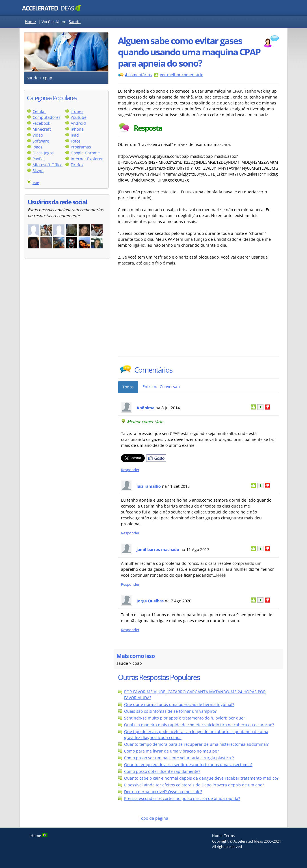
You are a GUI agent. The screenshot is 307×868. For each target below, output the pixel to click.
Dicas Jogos (43, 153)
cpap (48, 78)
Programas (81, 147)
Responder (130, 470)
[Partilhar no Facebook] (156, 461)
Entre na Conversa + (162, 387)
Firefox (77, 165)
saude (33, 78)
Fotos (76, 141)
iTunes (77, 111)
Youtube (79, 117)
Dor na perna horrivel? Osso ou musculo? (163, 792)
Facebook (41, 123)
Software (41, 141)
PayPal (39, 159)
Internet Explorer (87, 159)
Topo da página (153, 818)
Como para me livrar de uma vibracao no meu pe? (171, 751)
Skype (38, 171)
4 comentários (138, 75)
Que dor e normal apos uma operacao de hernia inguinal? (179, 704)
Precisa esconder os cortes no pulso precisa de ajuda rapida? (182, 798)
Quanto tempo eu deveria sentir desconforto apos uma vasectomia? (188, 765)
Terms (229, 836)
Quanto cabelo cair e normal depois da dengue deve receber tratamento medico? (201, 778)
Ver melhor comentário (181, 75)
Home (30, 22)
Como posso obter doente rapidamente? (162, 771)
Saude (75, 22)
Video (38, 135)
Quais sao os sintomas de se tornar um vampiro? (170, 711)
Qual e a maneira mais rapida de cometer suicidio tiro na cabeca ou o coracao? (199, 725)
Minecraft (42, 129)
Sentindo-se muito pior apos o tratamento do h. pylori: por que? (185, 718)
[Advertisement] (167, 314)
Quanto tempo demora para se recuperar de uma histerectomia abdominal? (196, 744)
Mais (36, 183)
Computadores (47, 117)
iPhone (77, 129)
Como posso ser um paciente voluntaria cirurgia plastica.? (179, 758)
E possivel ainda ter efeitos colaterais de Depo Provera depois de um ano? (194, 785)
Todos (128, 387)
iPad (75, 135)
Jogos (37, 147)
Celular (39, 111)
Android (78, 123)
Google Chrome (85, 153)
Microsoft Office (47, 165)
